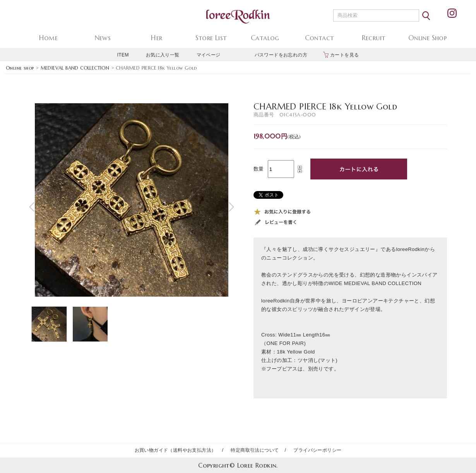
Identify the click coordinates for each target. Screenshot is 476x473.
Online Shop (428, 38)
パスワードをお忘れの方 (281, 55)
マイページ (209, 55)
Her (157, 38)
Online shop (20, 68)
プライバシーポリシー (317, 450)
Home (49, 38)
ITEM (123, 55)
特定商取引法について (255, 450)
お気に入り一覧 (163, 55)
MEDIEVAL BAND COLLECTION (75, 68)
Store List (211, 38)
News (103, 38)
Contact (319, 38)
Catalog (265, 38)
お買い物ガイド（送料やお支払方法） (176, 450)
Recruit (374, 38)
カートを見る (344, 55)
